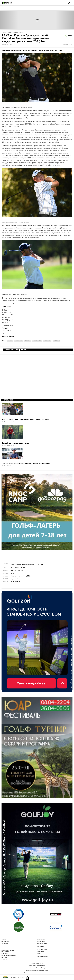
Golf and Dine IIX (17, 570)
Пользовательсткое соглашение (8, 951)
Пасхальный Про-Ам (36, 565)
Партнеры (5, 960)
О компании (41, 939)
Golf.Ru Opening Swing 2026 (21, 576)
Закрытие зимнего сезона (20, 565)
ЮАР (13, 573)
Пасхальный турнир (18, 568)
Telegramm (41, 952)
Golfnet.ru (5, 942)
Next (65, 20)
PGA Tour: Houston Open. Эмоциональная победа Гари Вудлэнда (26, 463)
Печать (70, 36)
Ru (11, 3)
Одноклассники (42, 956)
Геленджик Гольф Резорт (71, 350)
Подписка (40, 946)
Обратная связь (42, 944)
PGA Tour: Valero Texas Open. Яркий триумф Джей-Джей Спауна (26, 420)
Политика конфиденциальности (8, 955)
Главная (4, 32)
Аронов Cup (15, 579)
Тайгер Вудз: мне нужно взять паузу (15, 443)
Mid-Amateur (16, 582)
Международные (18, 32)
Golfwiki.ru (5, 944)
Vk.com (39, 954)
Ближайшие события (70, 560)
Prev (9, 20)
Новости (10, 32)
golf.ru (6, 978)
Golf (5, 3)
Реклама (4, 958)
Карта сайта (41, 942)
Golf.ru (4, 939)
